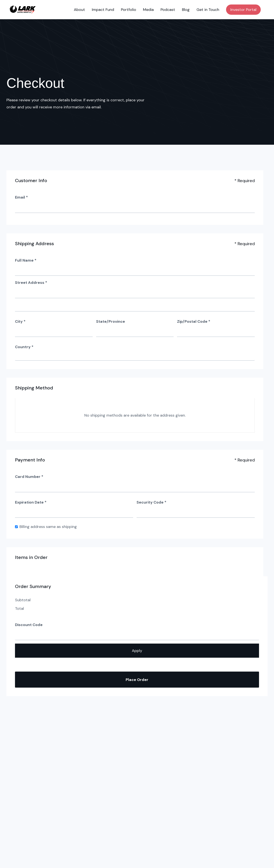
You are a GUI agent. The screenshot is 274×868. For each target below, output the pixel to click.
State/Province (111, 321)
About (79, 10)
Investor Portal (243, 10)
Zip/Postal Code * (194, 321)
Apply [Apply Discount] (137, 651)
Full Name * (26, 260)
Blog (186, 10)
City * (20, 321)
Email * (21, 197)
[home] (22, 10)
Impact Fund (103, 10)
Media (148, 10)
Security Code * (151, 502)
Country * (24, 347)
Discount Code (29, 625)
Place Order (137, 680)
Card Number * (29, 477)
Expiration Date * (31, 502)
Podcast (168, 10)
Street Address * (31, 283)
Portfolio (129, 10)
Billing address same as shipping (48, 527)
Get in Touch (208, 10)
